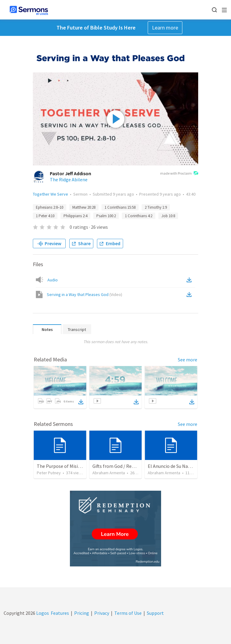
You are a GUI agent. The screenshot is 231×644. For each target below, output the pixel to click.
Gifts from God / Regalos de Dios (126, 466)
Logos (42, 613)
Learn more (165, 28)
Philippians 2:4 (75, 216)
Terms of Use (128, 613)
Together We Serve (50, 194)
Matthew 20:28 (84, 207)
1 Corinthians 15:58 (120, 207)
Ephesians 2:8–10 (50, 207)
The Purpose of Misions (61, 466)
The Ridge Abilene (69, 179)
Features (60, 613)
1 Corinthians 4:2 (139, 216)
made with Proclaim (179, 174)
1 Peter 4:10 (45, 216)
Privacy (102, 613)
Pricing (82, 613)
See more (188, 360)
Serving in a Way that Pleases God (84, 294)
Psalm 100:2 (106, 216)
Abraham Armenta (109, 473)
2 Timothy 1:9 (156, 207)
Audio (53, 280)
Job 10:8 (168, 216)
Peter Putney (49, 473)
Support (155, 613)
